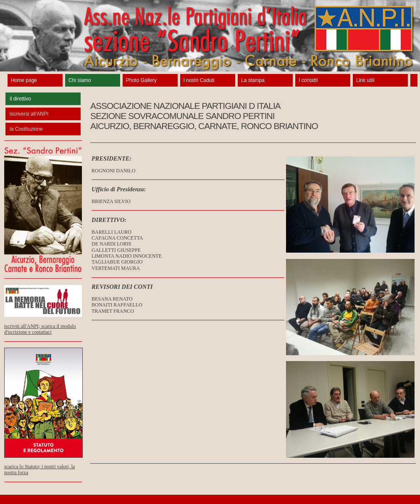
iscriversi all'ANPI (29, 114)
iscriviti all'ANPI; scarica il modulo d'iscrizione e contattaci (43, 324)
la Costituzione (26, 129)
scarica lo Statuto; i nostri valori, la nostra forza (43, 464)
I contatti (308, 80)
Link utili (365, 80)
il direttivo (20, 99)
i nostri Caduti (199, 80)
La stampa (253, 80)
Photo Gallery (141, 80)
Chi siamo (80, 80)
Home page (24, 80)
